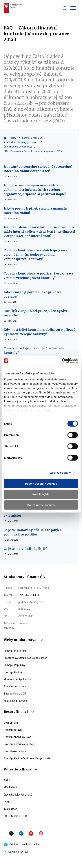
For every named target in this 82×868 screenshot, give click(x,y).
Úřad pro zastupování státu (19, 744)
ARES (7, 780)
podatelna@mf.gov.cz (31, 602)
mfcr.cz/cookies (44, 410)
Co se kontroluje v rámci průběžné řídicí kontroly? (35, 350)
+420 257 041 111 (29, 595)
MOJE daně (10, 787)
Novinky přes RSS (16, 852)
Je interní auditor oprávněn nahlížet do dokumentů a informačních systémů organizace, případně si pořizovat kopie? (35, 190)
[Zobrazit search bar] (65, 8)
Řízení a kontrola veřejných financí (21, 142)
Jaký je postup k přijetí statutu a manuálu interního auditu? (35, 211)
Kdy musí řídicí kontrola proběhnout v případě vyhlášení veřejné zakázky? (39, 332)
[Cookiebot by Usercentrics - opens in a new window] (62, 361)
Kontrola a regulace (32, 138)
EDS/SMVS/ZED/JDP (16, 816)
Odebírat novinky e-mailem (22, 844)
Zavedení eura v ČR (15, 694)
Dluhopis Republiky (14, 665)
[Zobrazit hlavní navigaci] (73, 8)
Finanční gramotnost (16, 686)
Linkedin (21, 833)
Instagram (41, 833)
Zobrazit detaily (61, 472)
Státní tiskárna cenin (16, 751)
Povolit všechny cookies (41, 484)
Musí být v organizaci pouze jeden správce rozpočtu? (37, 313)
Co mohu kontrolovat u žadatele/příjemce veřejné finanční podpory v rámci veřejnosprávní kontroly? (36, 255)
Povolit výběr (41, 494)
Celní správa (11, 723)
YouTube (31, 833)
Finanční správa (13, 730)
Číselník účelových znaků (18, 795)
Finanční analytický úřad (17, 737)
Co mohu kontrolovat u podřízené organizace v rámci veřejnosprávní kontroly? (39, 276)
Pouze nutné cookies (41, 505)
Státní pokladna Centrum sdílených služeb (28, 758)
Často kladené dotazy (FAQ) (18, 147)
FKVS (7, 802)
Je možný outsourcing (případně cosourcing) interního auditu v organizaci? (38, 169)
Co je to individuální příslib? (25, 549)
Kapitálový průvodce (15, 701)
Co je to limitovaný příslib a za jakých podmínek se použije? (33, 532)
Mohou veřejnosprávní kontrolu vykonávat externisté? (37, 513)
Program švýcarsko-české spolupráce (25, 658)
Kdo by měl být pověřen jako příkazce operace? (33, 294)
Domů (13, 138)
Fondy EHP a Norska (15, 651)
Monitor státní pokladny (17, 679)
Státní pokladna (13, 672)
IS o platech (10, 809)
